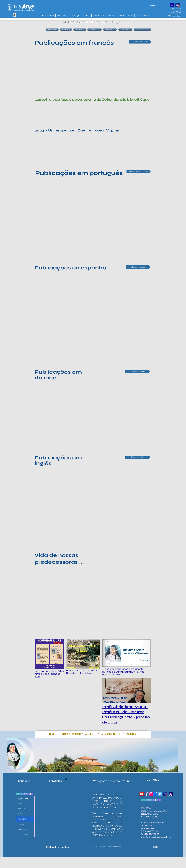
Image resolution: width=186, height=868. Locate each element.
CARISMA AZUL (24, 829)
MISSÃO (21, 824)
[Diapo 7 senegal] (93, 768)
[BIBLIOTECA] (176, 8)
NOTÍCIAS (22, 804)
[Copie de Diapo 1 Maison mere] (84, 768)
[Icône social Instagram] (151, 794)
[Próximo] (175, 755)
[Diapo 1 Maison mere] (81, 768)
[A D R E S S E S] (151, 800)
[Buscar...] (157, 5)
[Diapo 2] (95, 768)
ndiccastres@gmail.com (160, 837)
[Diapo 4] (98, 768)
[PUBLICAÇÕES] (52, 29)
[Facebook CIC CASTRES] (155, 794)
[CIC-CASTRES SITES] (25, 794)
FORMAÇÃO (22, 809)
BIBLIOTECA (22, 819)
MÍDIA (20, 814)
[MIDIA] (142, 29)
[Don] (165, 794)
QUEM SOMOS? (23, 798)
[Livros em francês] (140, 42)
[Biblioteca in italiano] (138, 371)
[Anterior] (10, 755)
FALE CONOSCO (24, 834)
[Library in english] (138, 457)
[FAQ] (153, 847)
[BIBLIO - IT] (110, 29)
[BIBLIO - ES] (80, 29)
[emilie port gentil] (87, 768)
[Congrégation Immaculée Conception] (146, 794)
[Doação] (177, 5)
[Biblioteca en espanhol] (138, 267)
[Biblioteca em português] (139, 171)
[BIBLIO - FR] (66, 29)
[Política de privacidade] (58, 847)
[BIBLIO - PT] (95, 29)
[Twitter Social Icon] (160, 794)
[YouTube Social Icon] (142, 794)
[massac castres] (90, 768)
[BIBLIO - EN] (125, 29)
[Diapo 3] (101, 768)
